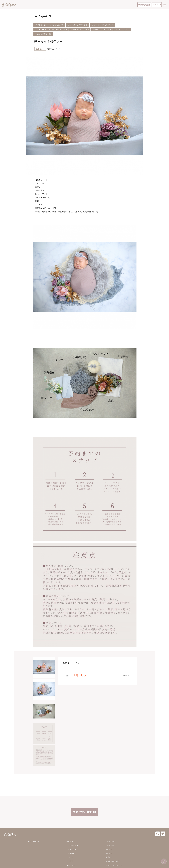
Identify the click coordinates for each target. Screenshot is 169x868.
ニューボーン (73, 846)
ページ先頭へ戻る (164, 861)
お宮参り (71, 854)
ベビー (71, 858)
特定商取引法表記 (112, 862)
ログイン (157, 4)
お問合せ (109, 850)
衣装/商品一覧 (45, 17)
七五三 (71, 862)
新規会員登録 (144, 5)
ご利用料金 (110, 846)
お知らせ (109, 854)
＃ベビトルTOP (33, 842)
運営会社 (109, 858)
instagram (158, 835)
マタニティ (72, 850)
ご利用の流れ (111, 842)
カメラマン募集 (82, 812)
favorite (163, 835)
